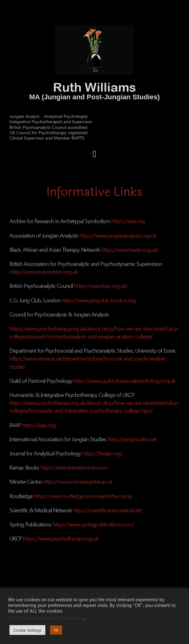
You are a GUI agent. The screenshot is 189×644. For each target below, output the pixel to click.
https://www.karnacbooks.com (74, 467)
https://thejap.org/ (102, 453)
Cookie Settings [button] (27, 630)
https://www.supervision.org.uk (44, 271)
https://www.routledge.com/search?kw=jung (83, 496)
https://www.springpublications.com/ (93, 524)
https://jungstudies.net (132, 439)
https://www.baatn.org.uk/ (130, 249)
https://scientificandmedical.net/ (108, 510)
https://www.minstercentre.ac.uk (77, 481)
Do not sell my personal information (46, 618)
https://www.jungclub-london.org (99, 300)
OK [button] (56, 630)
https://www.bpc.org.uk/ (101, 286)
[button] (94, 154)
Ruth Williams (94, 87)
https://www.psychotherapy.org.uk (61, 538)
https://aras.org (128, 221)
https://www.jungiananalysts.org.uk (118, 235)
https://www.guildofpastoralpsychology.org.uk (124, 380)
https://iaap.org (39, 425)
